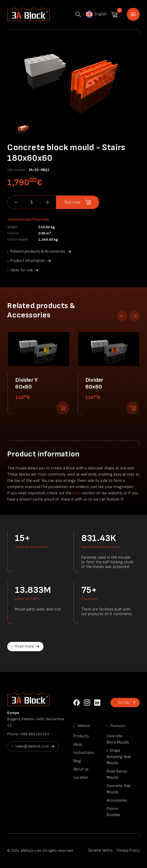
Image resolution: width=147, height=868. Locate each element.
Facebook (77, 703)
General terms (100, 850)
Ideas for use (21, 270)
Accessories (117, 800)
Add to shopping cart (63, 408)
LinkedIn (97, 703)
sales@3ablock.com (32, 746)
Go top (124, 702)
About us (81, 769)
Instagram (87, 703)
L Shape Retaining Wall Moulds (119, 757)
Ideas (77, 493)
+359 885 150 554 (34, 734)
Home (133, 14)
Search (78, 15)
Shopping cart (114, 15)
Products (81, 736)
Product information (28, 261)
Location (81, 778)
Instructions (84, 753)
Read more (24, 646)
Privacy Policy (128, 850)
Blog (77, 761)
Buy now (72, 202)
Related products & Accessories (38, 251)
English (96, 14)
